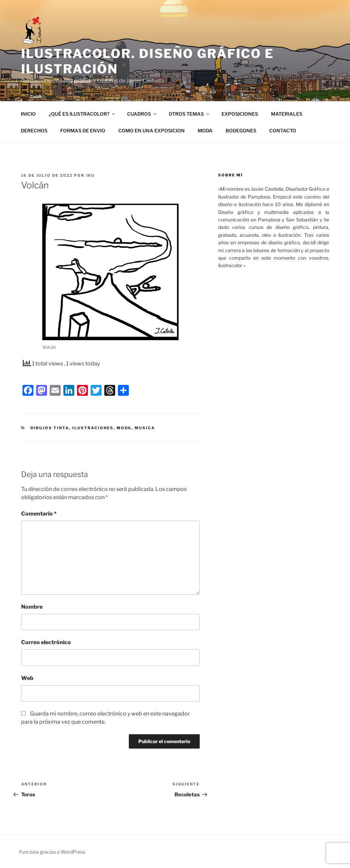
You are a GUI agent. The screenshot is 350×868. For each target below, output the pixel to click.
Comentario (39, 514)
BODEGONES (241, 131)
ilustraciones (93, 428)
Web (27, 678)
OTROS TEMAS (189, 114)
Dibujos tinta (50, 428)
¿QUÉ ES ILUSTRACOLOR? (82, 114)
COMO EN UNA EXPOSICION (151, 131)
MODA (205, 131)
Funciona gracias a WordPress (52, 852)
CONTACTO (283, 131)
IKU (91, 175)
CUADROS (142, 114)
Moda (124, 428)
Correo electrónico (46, 642)
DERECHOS (34, 131)
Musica (145, 428)
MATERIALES (287, 114)
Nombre (32, 607)
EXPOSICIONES (240, 114)
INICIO (28, 114)
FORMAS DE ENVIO (83, 131)
